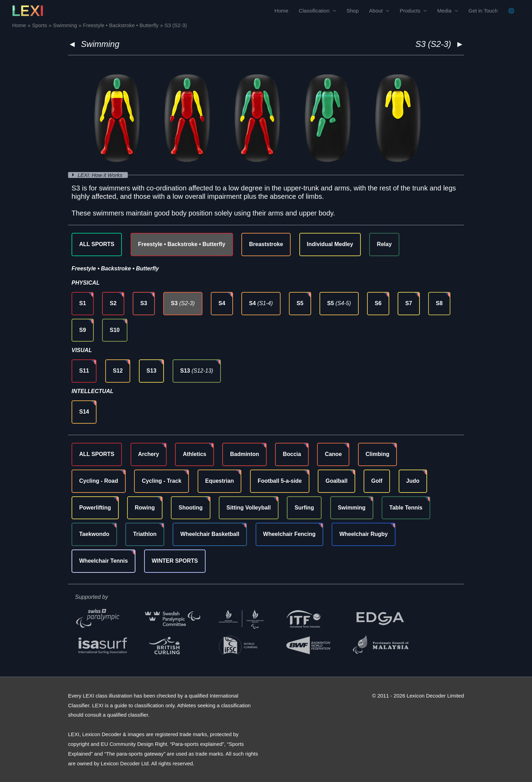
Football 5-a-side (280, 481)
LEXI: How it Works (101, 175)
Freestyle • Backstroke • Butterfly (182, 244)
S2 (113, 303)
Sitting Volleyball (249, 508)
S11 (84, 371)
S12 (118, 371)
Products (410, 11)
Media (444, 11)
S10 (115, 330)
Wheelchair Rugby (364, 534)
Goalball (336, 481)
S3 (144, 303)
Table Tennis (406, 508)
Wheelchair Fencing (289, 534)
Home (281, 11)
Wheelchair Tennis (103, 561)
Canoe (333, 454)
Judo (413, 481)
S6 (378, 303)
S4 (222, 303)
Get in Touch (483, 11)
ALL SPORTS (97, 244)
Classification (314, 11)
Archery (149, 454)
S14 (84, 412)
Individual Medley (330, 244)
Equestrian (220, 481)
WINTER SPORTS (175, 561)
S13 (151, 371)
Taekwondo (94, 534)
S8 (439, 303)
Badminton (244, 454)
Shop (353, 11)
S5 (300, 303)
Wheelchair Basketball (210, 534)
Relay (384, 244)
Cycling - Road (99, 481)
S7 (409, 303)
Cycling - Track (161, 481)
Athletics (194, 454)
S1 (83, 303)
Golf (377, 481)
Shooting (190, 508)
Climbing (377, 454)
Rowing (145, 508)
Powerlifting (95, 508)
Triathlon (145, 534)
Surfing (304, 508)
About (376, 11)
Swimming (100, 44)
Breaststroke (266, 244)
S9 (83, 330)
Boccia (292, 454)
